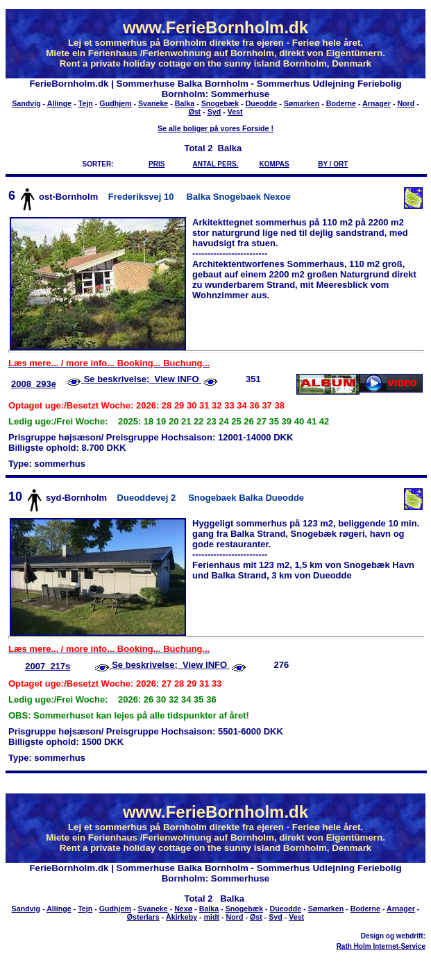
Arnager (377, 103)
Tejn (86, 103)
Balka (185, 103)
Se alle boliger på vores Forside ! (215, 128)
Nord (406, 103)
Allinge (60, 103)
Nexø (183, 909)
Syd (214, 112)
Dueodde (262, 103)
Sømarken (302, 103)
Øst (194, 112)
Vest (235, 112)
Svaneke (153, 103)
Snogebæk (220, 103)
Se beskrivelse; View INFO (141, 379)
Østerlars (143, 917)
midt (212, 917)
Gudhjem (115, 103)
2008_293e (34, 384)
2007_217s (48, 666)
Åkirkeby (181, 917)
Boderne (341, 103)
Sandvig (26, 103)
